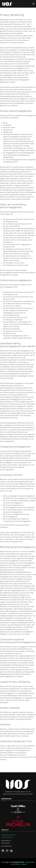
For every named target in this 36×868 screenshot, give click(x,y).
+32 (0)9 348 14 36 (7, 837)
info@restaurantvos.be (8, 835)
